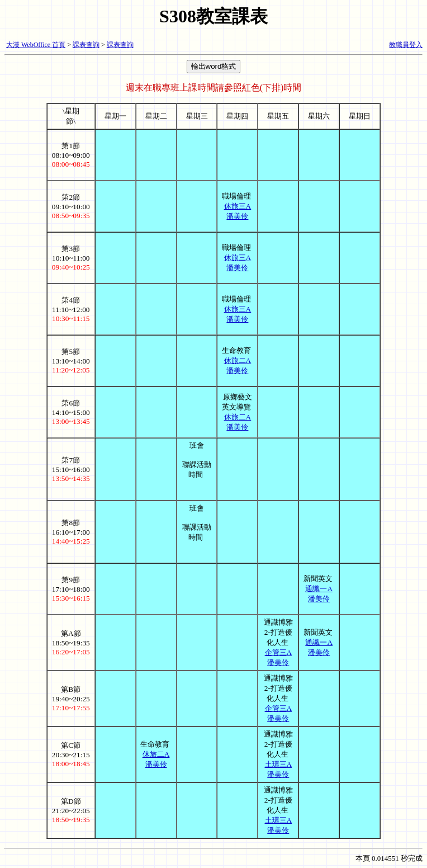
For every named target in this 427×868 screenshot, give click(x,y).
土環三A (279, 764)
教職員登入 (406, 45)
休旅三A (238, 206)
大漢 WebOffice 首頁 (36, 45)
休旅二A (238, 360)
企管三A (279, 652)
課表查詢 (86, 45)
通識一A (319, 589)
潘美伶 (237, 216)
